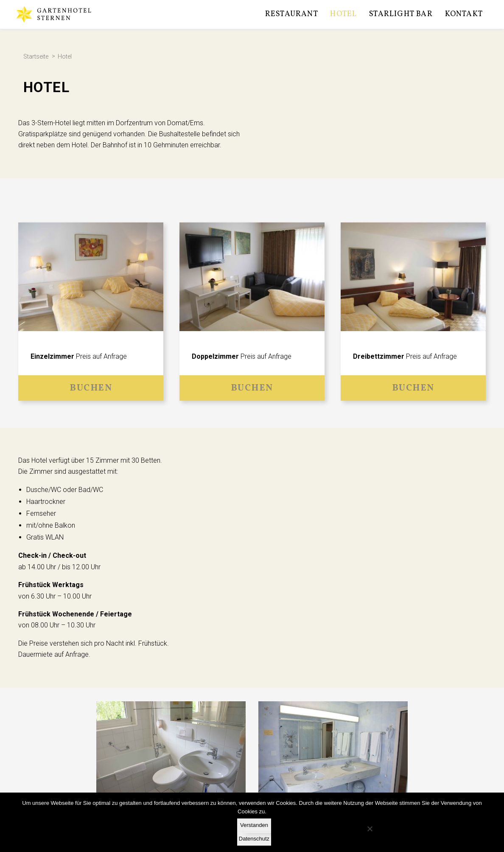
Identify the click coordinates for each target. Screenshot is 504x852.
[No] (370, 829)
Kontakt (464, 14)
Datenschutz (254, 839)
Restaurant (292, 14)
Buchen (91, 388)
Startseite (36, 57)
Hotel (343, 14)
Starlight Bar (401, 14)
